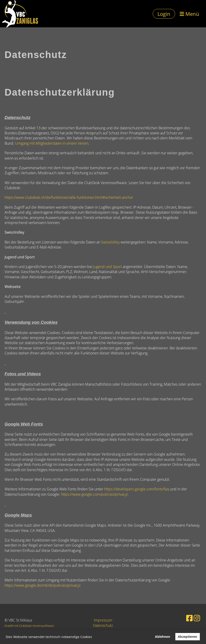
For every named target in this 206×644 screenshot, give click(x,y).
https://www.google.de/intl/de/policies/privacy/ (42, 585)
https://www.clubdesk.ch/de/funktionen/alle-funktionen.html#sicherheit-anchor (69, 197)
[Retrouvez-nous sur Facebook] (186, 618)
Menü (189, 14)
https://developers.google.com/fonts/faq (137, 489)
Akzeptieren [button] (187, 637)
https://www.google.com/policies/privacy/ (94, 494)
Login (164, 14)
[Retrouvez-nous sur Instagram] (192, 618)
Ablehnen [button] (163, 637)
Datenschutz (103, 625)
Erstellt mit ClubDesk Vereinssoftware (29, 626)
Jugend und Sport (108, 267)
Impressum (103, 620)
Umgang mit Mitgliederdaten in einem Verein (52, 143)
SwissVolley (110, 242)
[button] (94, 637)
